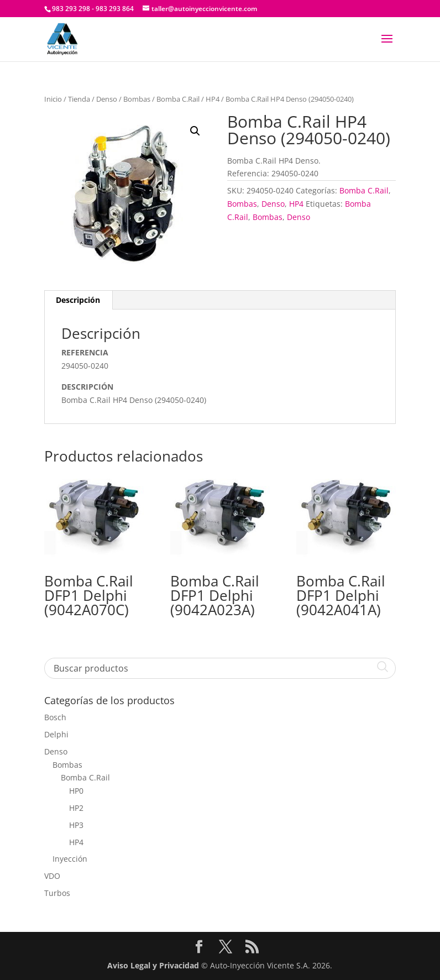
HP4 (213, 99)
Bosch (55, 717)
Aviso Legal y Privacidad (153, 965)
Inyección (70, 859)
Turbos (57, 893)
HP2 (76, 808)
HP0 (76, 791)
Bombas (137, 99)
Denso (107, 99)
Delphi (56, 734)
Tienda (79, 99)
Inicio (53, 99)
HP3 (76, 825)
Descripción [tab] (78, 300)
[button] (195, 131)
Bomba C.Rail (178, 99)
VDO (52, 876)
